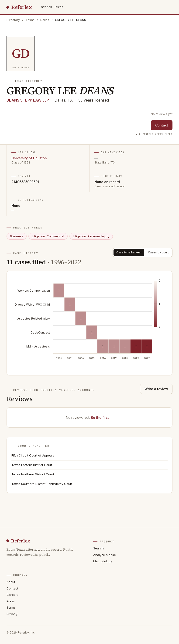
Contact (162, 125)
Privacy (12, 614)
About (11, 582)
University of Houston (29, 158)
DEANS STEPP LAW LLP (28, 100)
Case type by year (129, 252)
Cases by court (158, 252)
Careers (12, 595)
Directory (13, 20)
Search (98, 548)
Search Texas (52, 7)
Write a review (156, 389)
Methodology (103, 561)
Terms (11, 607)
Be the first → (102, 417)
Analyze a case (105, 555)
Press (11, 601)
